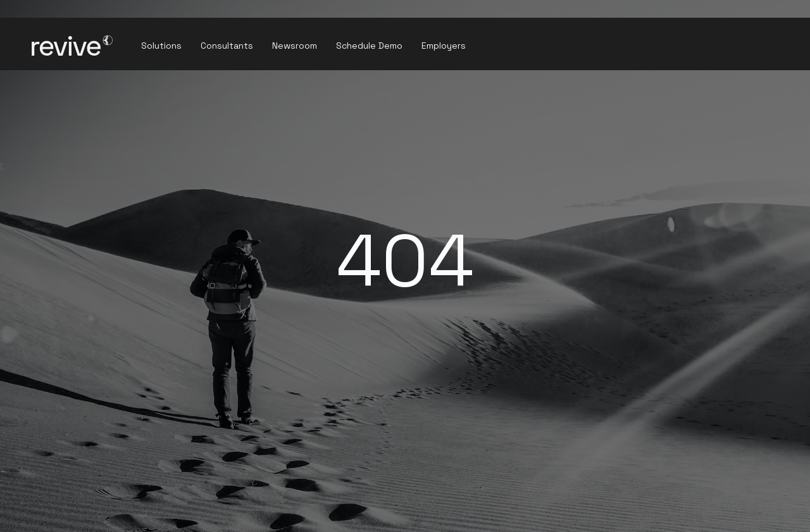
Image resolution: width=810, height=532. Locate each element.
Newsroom (295, 46)
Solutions (161, 46)
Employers (444, 46)
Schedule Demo (369, 46)
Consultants (227, 46)
